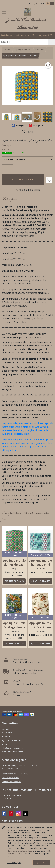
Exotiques (40, 50)
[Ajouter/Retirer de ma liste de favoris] (49, 180)
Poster (28, 132)
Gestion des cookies (10, 778)
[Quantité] (7, 167)
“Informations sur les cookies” (20, 851)
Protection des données (13, 748)
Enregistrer (36, 125)
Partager (18, 125)
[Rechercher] (51, 42)
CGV (4, 744)
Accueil (8, 50)
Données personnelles (11, 782)
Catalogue (7, 733)
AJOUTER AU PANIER (23, 180)
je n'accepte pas (14, 863)
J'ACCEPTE (42, 863)
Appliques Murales (23, 50)
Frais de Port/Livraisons (12, 752)
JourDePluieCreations (11, 740)
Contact (28, 3)
